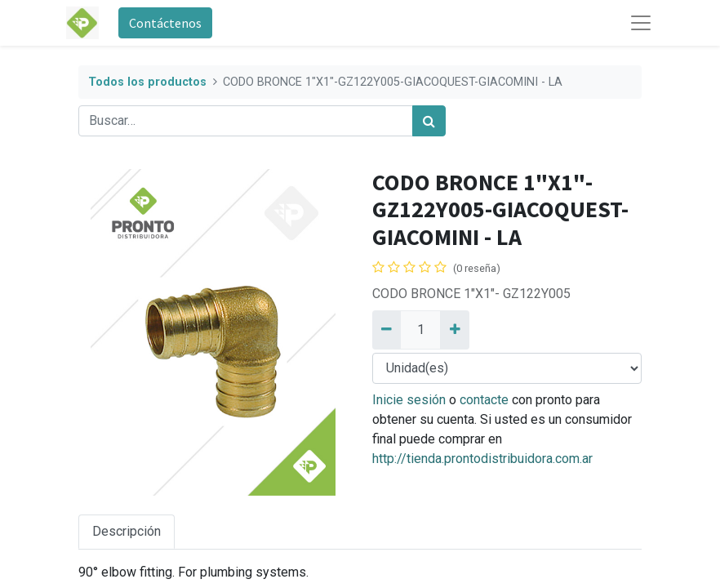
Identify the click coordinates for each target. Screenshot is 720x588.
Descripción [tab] (127, 531)
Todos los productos (147, 82)
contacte (484, 400)
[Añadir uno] (454, 330)
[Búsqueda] (429, 121)
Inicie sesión (409, 400)
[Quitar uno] (387, 330)
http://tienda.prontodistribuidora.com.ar (482, 459)
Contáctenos (165, 23)
